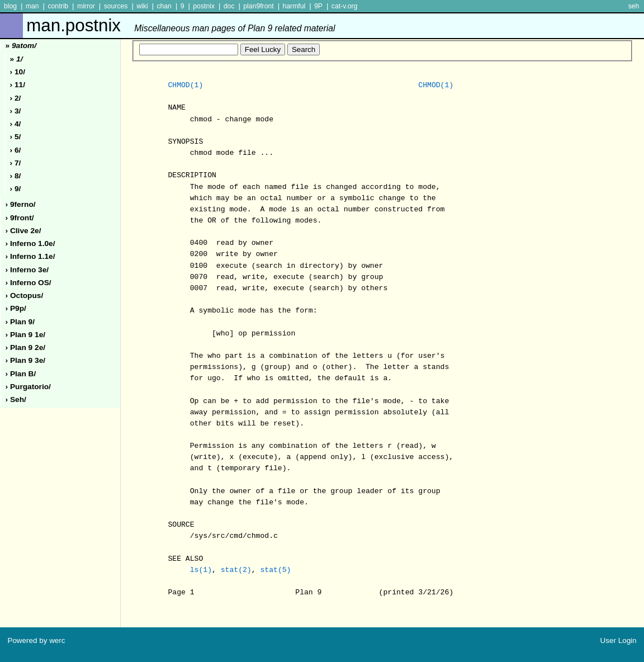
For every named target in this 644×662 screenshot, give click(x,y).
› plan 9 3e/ (26, 360)
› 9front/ (20, 218)
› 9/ (16, 189)
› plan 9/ (20, 322)
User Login (619, 640)
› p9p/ (16, 308)
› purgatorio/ (28, 387)
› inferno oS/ (29, 283)
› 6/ (16, 150)
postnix (204, 6)
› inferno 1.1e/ (30, 256)
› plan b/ (21, 374)
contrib (58, 6)
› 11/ (18, 85)
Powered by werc (36, 640)
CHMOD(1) (185, 86)
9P (318, 6)
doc (229, 6)
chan (164, 6)
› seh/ (16, 399)
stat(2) (236, 570)
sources (116, 6)
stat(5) (275, 570)
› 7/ (16, 163)
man (32, 6)
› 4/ (16, 124)
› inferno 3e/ (27, 270)
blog (10, 6)
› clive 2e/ (23, 231)
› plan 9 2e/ (26, 347)
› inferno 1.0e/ (30, 243)
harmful (294, 6)
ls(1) (201, 570)
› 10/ (18, 72)
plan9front (258, 6)
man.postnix (181, 25)
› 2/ (16, 98)
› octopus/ (25, 295)
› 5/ (16, 137)
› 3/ (16, 111)
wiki (142, 6)
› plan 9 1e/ (26, 335)
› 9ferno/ (21, 204)
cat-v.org (345, 6)
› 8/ (16, 176)
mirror (86, 6)
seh (634, 6)
